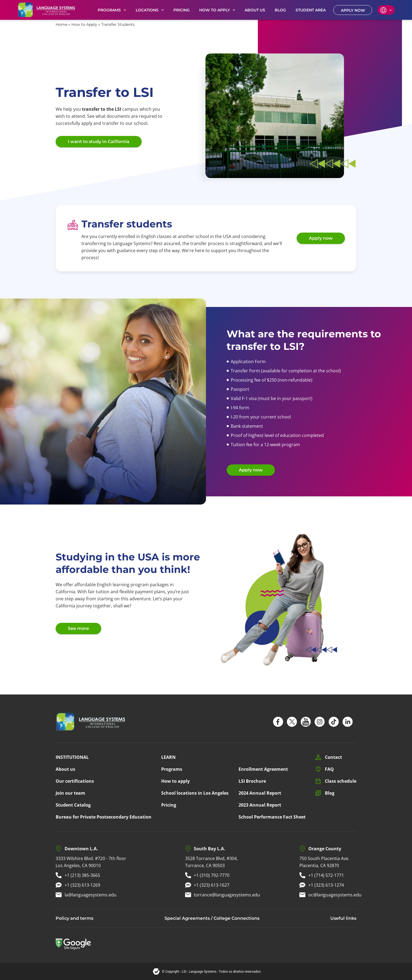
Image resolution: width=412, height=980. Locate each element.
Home (61, 24)
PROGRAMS (112, 10)
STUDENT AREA (311, 10)
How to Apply (84, 24)
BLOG (280, 10)
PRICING (182, 10)
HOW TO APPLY (217, 10)
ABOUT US (255, 10)
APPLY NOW (353, 10)
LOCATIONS (150, 10)
